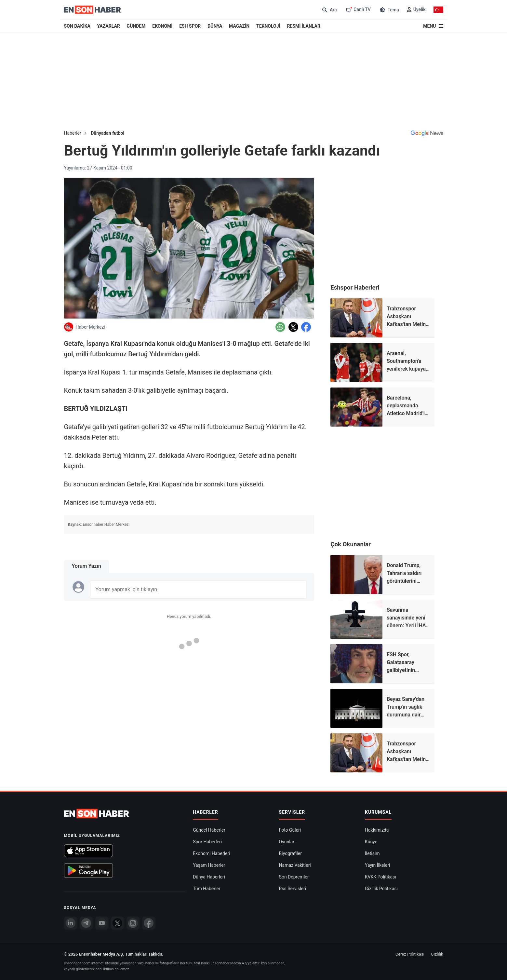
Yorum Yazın (87, 566)
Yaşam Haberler (209, 865)
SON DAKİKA (77, 26)
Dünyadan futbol (107, 133)
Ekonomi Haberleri (212, 853)
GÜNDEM (136, 26)
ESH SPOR (190, 26)
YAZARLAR (109, 26)
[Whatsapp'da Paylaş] (280, 327)
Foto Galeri (290, 830)
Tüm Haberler (207, 889)
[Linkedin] (71, 923)
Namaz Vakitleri (295, 865)
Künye (371, 842)
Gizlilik (437, 954)
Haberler (73, 133)
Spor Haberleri (207, 842)
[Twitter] (117, 923)
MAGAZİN (239, 26)
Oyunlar (287, 842)
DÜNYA (215, 26)
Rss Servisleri (293, 889)
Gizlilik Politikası (381, 889)
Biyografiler (290, 853)
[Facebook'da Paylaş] (306, 327)
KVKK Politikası (380, 877)
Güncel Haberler (209, 830)
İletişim (372, 853)
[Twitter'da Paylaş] (293, 327)
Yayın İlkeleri (377, 865)
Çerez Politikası (410, 954)
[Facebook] (149, 923)
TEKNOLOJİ (268, 26)
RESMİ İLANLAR (303, 26)
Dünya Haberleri (209, 877)
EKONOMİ (162, 26)
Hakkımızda (377, 830)
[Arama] (329, 10)
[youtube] (102, 923)
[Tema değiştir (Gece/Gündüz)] (389, 10)
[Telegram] (86, 923)
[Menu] (433, 26)
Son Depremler (294, 877)
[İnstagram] (133, 923)
